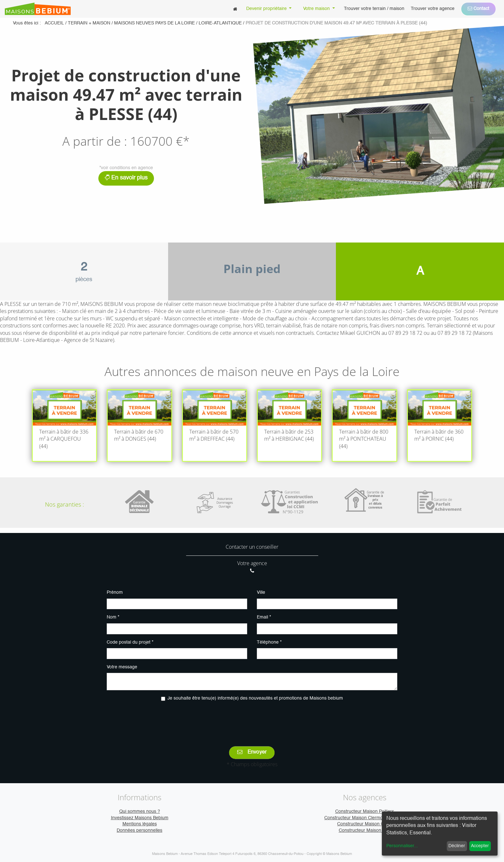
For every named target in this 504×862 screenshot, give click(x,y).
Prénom (115, 592)
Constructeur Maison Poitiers (365, 812)
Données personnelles (139, 830)
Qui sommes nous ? (140, 812)
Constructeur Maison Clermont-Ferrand (364, 818)
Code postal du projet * (130, 642)
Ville (261, 592)
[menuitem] (235, 9)
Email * (264, 617)
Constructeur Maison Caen (364, 824)
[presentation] (252, 719)
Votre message (122, 667)
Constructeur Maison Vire (365, 830)
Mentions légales (140, 824)
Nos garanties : (64, 504)
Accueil (54, 23)
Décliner (457, 846)
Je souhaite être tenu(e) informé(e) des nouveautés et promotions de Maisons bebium (255, 698)
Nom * (113, 617)
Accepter (480, 846)
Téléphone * (269, 642)
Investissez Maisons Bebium (140, 818)
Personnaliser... (402, 846)
